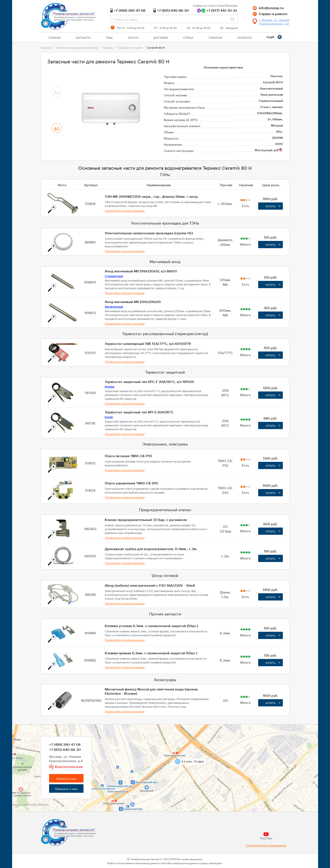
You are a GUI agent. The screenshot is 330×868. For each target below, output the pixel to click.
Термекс (108, 47)
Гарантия (215, 37)
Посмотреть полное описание (125, 210)
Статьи (188, 37)
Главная (54, 37)
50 (57, 92)
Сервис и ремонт (273, 14)
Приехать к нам (66, 788)
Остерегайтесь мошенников (266, 845)
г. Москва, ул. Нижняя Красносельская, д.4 (274, 21)
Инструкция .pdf (269, 150)
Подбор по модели (130, 47)
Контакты (244, 37)
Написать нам (66, 778)
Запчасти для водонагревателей (77, 47)
